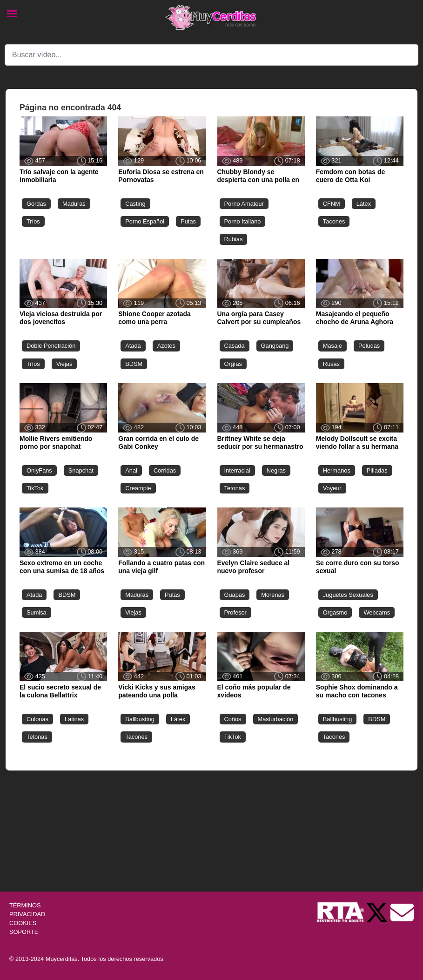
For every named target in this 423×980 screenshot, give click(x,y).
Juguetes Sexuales (348, 595)
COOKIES (23, 923)
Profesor (235, 612)
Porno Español (145, 221)
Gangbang (275, 346)
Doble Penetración (51, 346)
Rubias (234, 239)
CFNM (332, 204)
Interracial (237, 470)
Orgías (233, 364)
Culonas (37, 719)
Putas (188, 221)
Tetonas (235, 488)
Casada (235, 346)
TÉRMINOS (25, 905)
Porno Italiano (243, 221)
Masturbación (276, 719)
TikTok (35, 488)
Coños (233, 719)
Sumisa (37, 612)
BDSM (134, 364)
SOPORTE (24, 932)
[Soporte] (402, 912)
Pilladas (377, 470)
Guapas (235, 595)
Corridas (165, 470)
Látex (364, 204)
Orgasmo (335, 612)
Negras (276, 470)
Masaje (332, 346)
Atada (133, 346)
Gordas (36, 204)
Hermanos (337, 470)
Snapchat (81, 470)
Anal (131, 470)
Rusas (331, 364)
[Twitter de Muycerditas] (378, 912)
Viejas (64, 364)
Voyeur (332, 488)
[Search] (211, 55)
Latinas (74, 719)
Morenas (273, 595)
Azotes (166, 346)
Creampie (138, 488)
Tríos (33, 221)
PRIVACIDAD (27, 914)
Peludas (369, 346)
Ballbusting (140, 719)
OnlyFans (39, 470)
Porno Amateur (244, 204)
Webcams (377, 612)
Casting (135, 204)
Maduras (74, 204)
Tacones (334, 221)
